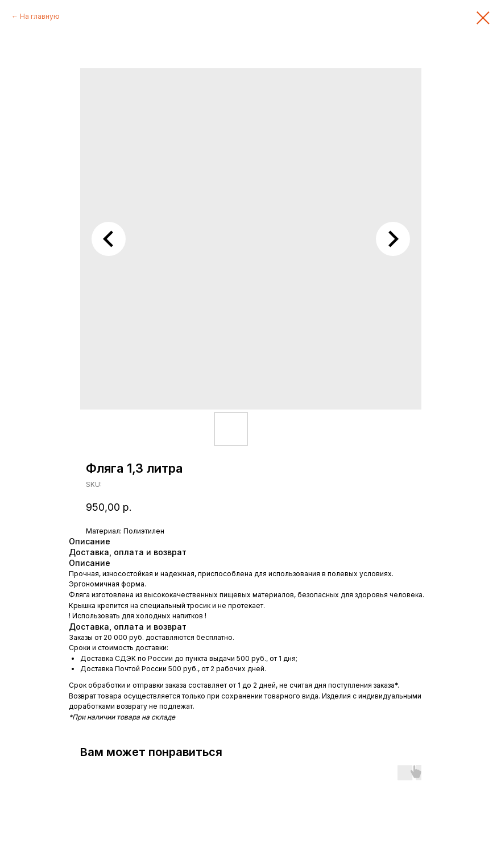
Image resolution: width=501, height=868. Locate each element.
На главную (40, 16)
